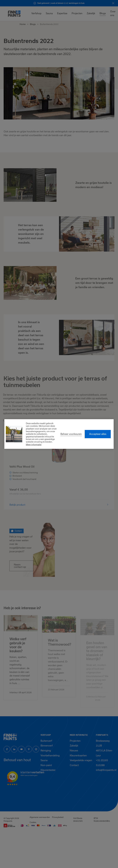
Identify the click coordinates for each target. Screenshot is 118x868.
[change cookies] (71, 434)
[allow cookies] (98, 434)
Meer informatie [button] (34, 445)
